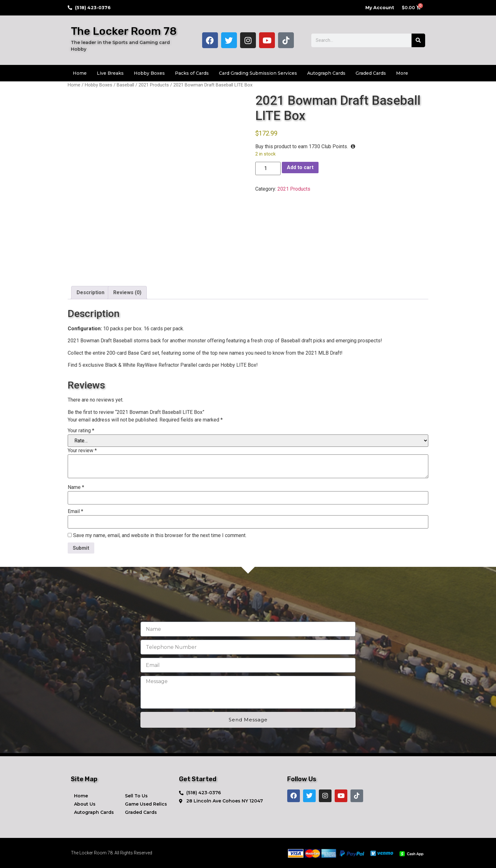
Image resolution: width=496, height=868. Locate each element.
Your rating (81, 431)
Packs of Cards (192, 73)
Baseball (125, 85)
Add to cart (300, 167)
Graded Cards (371, 73)
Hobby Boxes (149, 73)
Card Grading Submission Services (258, 73)
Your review (82, 451)
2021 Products (154, 85)
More (402, 73)
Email (75, 511)
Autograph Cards (326, 73)
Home (80, 73)
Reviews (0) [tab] (127, 292)
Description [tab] (90, 292)
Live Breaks (110, 73)
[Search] (418, 40)
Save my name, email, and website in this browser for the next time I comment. (160, 535)
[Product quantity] (268, 168)
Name (76, 487)
